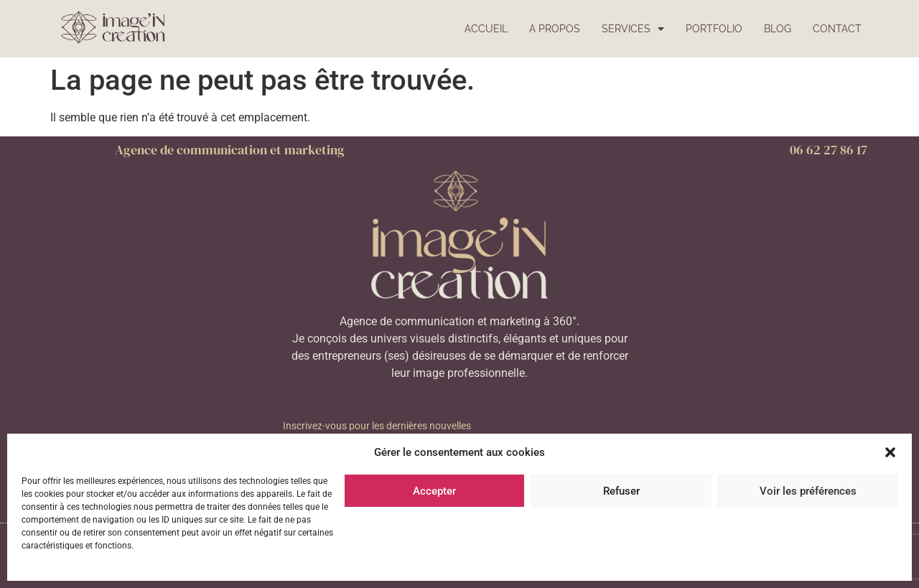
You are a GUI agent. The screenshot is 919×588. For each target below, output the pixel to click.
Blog (778, 28)
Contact (837, 28)
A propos (555, 28)
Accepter (434, 491)
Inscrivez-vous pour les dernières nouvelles (377, 426)
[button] (890, 452)
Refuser (621, 491)
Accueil (486, 28)
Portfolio (714, 28)
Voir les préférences (808, 491)
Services (633, 29)
